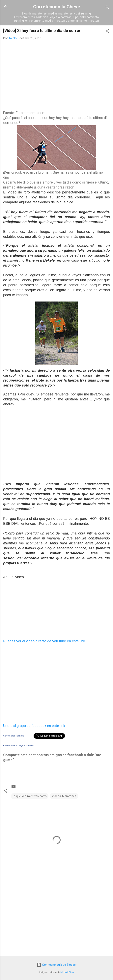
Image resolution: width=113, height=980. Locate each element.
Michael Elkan (67, 972)
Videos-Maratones (64, 796)
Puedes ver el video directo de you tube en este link (44, 641)
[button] (107, 32)
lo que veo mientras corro (30, 796)
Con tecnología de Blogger (57, 965)
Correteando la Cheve (57, 7)
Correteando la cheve (14, 736)
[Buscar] (107, 8)
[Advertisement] (33, 79)
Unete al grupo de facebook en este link (34, 726)
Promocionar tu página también (18, 745)
